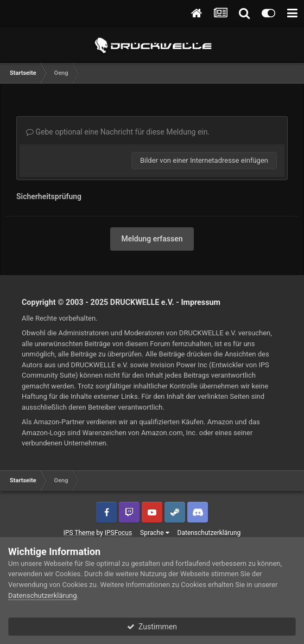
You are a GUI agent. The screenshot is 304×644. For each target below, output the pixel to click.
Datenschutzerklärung (209, 533)
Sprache (154, 533)
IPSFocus (118, 533)
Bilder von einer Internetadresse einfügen (204, 160)
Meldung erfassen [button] (152, 239)
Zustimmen (152, 627)
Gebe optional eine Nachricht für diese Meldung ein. (118, 132)
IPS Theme (79, 533)
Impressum (201, 302)
